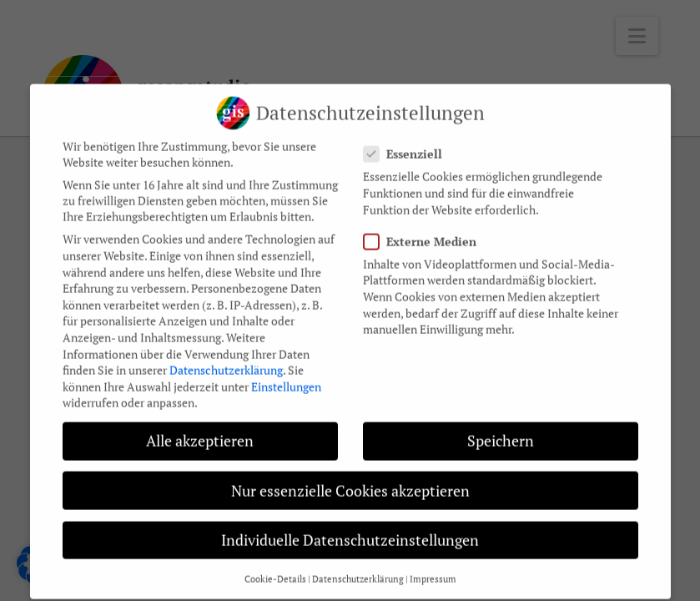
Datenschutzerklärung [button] (358, 568)
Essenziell (408, 143)
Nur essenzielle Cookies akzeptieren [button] (350, 480)
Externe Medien (425, 231)
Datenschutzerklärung (226, 359)
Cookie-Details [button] (275, 568)
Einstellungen (286, 376)
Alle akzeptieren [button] (200, 430)
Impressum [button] (433, 568)
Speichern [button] (501, 430)
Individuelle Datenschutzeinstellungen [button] (350, 530)
